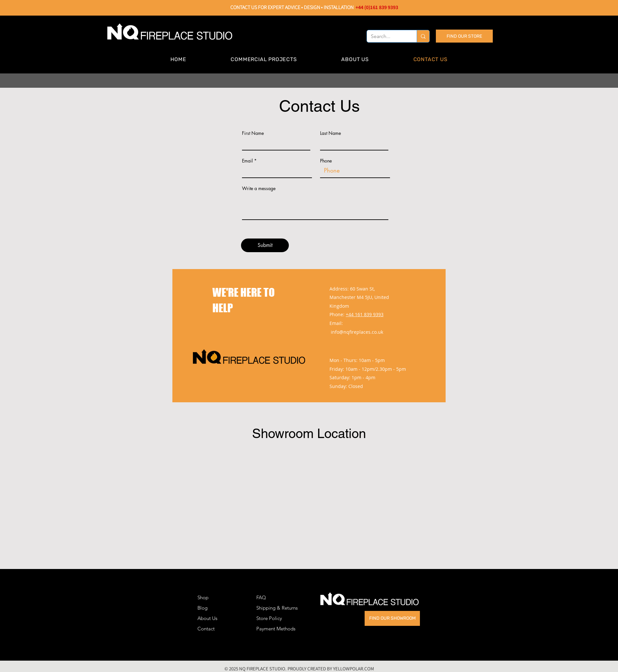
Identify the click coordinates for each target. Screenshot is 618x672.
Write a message (259, 188)
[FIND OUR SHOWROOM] (392, 618)
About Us (207, 618)
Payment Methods (276, 629)
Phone (326, 161)
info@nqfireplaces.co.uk (357, 332)
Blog (202, 608)
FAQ (261, 597)
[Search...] (387, 36)
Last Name (330, 133)
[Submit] (265, 245)
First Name (253, 133)
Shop (203, 597)
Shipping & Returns (277, 608)
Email (247, 161)
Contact (206, 629)
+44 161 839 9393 (365, 314)
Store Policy (269, 618)
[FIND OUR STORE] (464, 36)
